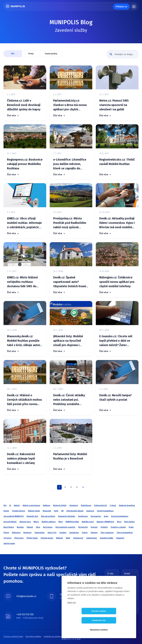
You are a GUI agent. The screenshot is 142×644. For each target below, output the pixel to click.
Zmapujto (120, 538)
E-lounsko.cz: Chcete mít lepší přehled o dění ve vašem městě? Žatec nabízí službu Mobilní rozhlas (116, 341)
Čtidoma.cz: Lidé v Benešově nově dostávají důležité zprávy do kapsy (24, 105)
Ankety (17, 505)
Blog (109, 578)
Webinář (59, 538)
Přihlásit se (121, 7)
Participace (48, 527)
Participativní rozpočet (65, 527)
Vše (13, 54)
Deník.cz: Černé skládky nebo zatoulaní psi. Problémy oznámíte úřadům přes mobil (69, 400)
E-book (113, 505)
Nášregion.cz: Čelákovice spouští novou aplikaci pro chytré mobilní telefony (117, 282)
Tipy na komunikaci (125, 533)
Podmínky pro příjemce (53, 637)
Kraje (106, 516)
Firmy (31, 54)
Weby (68, 538)
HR (62, 511)
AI (10, 505)
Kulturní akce (25, 522)
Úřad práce (19, 538)
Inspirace (90, 511)
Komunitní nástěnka (67, 516)
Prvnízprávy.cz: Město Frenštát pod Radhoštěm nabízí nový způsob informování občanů (70, 223)
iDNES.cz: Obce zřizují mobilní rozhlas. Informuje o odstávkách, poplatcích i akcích (25, 223)
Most (61, 522)
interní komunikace (105, 511)
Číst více (11, 116)
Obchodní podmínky (33, 637)
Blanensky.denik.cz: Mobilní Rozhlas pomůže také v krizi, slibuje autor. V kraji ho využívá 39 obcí (24, 341)
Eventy (6, 511)
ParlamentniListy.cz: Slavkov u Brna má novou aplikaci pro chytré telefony (70, 105)
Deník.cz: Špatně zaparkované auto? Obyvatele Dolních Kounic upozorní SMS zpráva (70, 282)
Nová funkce (129, 522)
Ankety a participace (31, 505)
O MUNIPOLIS (112, 583)
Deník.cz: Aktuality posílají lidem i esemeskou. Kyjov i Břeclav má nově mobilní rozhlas (117, 223)
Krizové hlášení (10, 522)
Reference (16, 533)
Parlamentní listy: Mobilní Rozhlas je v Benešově (70, 456)
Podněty (104, 527)
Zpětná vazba (9, 543)
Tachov (85, 533)
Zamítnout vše (116, 620)
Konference (83, 516)
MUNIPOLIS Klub (72, 522)
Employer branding (127, 505)
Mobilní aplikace (49, 522)
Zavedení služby (107, 538)
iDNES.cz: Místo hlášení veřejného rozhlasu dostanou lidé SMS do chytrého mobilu (22, 282)
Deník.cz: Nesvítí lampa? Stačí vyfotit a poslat (115, 397)
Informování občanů (75, 511)
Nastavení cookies (99, 630)
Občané (30, 527)
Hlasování (47, 511)
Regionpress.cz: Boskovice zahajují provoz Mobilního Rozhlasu (25, 164)
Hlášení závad (34, 511)
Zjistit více (72, 612)
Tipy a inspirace (107, 533)
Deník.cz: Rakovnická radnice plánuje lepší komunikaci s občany (21, 458)
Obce (38, 527)
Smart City (52, 533)
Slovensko (132, 584)
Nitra (119, 522)
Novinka (20, 527)
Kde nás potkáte (48, 516)
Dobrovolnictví (101, 505)
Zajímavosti (78, 538)
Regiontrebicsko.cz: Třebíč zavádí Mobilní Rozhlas (117, 162)
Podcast (94, 527)
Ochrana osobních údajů (13, 637)
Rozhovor (27, 533)
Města (36, 522)
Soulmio (63, 533)
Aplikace (47, 505)
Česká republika (132, 579)
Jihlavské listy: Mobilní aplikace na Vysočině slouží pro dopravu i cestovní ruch (68, 341)
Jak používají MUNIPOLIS (14, 516)
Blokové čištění (60, 505)
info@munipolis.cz (26, 596)
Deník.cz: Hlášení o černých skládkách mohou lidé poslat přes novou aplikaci (24, 400)
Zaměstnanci (92, 538)
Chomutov (74, 505)
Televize (94, 533)
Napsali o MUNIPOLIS (105, 522)
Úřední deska (32, 538)
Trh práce (7, 538)
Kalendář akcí (32, 516)
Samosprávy (51, 54)
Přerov (6, 533)
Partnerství (83, 527)
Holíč (56, 511)
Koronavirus (96, 516)
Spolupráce (74, 533)
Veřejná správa (47, 538)
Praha (131, 527)
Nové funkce (9, 527)
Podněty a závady (118, 527)
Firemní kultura (18, 511)
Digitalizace (86, 505)
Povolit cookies (82, 620)
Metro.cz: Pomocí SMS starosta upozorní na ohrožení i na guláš (114, 105)
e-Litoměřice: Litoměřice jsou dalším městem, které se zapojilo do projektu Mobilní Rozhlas (70, 164)
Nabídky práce (88, 522)
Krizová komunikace (120, 516)
